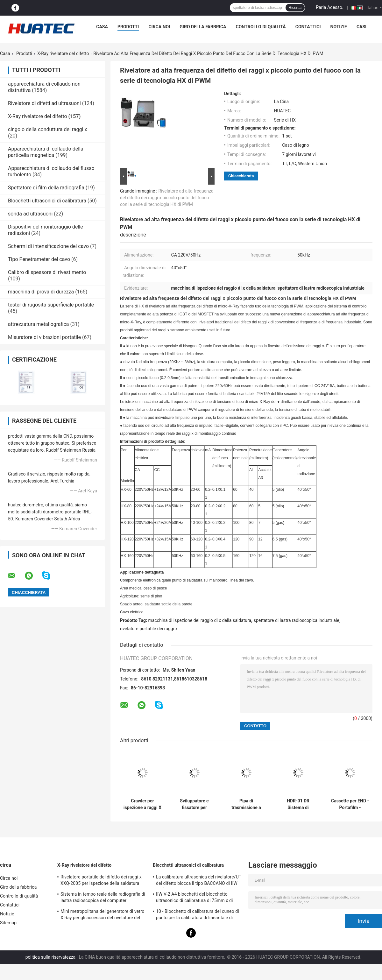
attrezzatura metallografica (38, 324)
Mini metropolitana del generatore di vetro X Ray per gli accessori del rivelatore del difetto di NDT (103, 915)
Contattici (308, 27)
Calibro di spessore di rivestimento (47, 272)
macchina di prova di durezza (41, 292)
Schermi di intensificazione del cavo (48, 246)
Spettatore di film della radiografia (46, 188)
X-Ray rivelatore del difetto (63, 53)
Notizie (339, 27)
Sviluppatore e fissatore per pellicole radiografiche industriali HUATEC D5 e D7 (195, 804)
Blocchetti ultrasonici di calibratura (47, 201)
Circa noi (159, 27)
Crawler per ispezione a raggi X (142, 804)
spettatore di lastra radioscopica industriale (297, 620)
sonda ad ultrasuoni (30, 214)
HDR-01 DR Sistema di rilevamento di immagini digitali (298, 804)
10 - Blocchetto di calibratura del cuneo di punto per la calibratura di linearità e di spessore (198, 915)
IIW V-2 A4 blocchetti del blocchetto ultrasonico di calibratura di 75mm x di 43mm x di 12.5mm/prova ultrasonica (194, 898)
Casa (102, 27)
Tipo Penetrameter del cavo (39, 259)
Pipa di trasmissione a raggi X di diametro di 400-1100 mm (246, 804)
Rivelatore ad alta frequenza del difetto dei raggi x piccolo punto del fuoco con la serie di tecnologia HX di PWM (167, 198)
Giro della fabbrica (203, 27)
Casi (361, 27)
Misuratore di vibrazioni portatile (44, 337)
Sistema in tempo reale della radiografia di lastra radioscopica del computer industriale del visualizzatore (103, 898)
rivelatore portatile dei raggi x (149, 629)
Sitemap (8, 923)
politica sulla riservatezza (50, 957)
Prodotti (128, 27)
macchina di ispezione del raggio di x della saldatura (200, 620)
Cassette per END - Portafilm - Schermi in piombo (350, 804)
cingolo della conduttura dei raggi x (47, 129)
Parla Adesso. (329, 7)
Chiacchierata (241, 176)
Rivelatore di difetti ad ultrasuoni (44, 103)
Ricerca (295, 8)
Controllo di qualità (261, 27)
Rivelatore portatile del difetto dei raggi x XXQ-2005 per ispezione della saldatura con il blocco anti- (101, 881)
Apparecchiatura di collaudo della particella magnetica (46, 152)
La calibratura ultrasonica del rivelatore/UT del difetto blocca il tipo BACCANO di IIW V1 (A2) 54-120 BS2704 (199, 881)
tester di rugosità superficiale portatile (51, 305)
